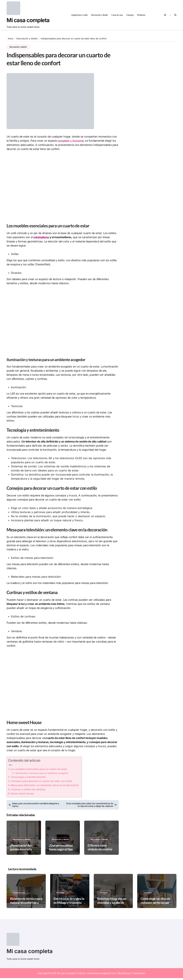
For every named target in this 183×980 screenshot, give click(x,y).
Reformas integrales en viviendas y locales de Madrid (112, 904)
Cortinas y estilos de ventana (28, 791)
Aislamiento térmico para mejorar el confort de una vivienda (26, 904)
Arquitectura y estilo (79, 15)
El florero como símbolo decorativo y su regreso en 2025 (101, 851)
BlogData (123, 975)
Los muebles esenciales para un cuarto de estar (39, 771)
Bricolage (60, 894)
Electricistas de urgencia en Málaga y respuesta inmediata (69, 904)
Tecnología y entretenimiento (28, 779)
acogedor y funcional (71, 143)
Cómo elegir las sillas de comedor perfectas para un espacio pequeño (156, 904)
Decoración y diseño (99, 15)
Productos (141, 15)
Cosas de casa (117, 15)
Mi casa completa (28, 20)
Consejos (130, 15)
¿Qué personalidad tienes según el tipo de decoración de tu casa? (63, 853)
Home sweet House (22, 795)
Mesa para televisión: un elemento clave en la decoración (45, 787)
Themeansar (139, 975)
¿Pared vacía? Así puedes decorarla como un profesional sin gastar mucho (23, 853)
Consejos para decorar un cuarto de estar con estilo (42, 783)
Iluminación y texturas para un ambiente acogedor (42, 775)
